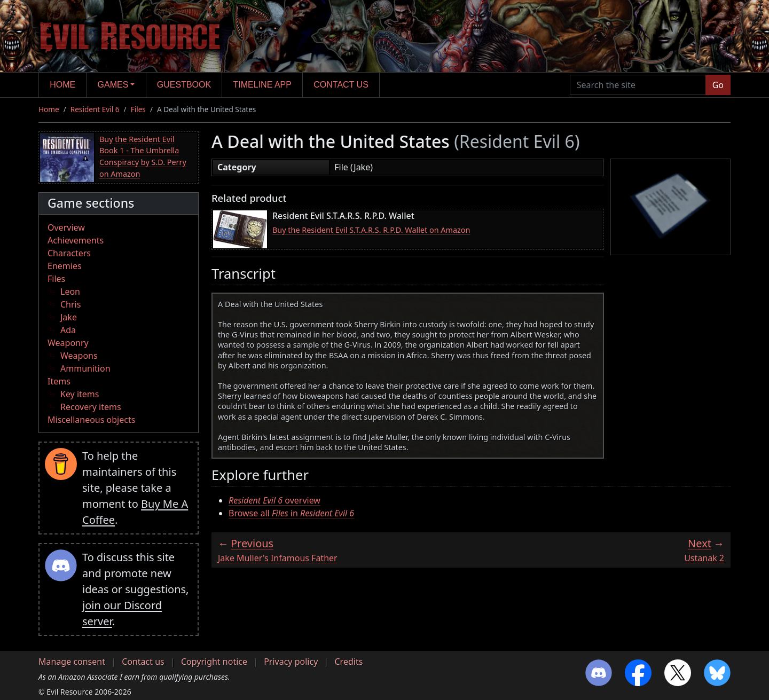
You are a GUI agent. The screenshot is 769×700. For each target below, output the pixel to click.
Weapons (79, 356)
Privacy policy (291, 662)
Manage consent (72, 662)
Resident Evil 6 (95, 109)
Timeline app (262, 85)
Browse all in (291, 513)
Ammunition (85, 368)
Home (62, 85)
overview (274, 500)
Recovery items (91, 407)
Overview (66, 227)
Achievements (76, 240)
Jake (69, 317)
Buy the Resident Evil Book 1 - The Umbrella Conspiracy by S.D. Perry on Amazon (143, 156)
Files (138, 109)
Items (59, 381)
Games (113, 85)
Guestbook (184, 85)
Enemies (65, 266)
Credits (348, 662)
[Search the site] (638, 85)
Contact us (341, 85)
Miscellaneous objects (91, 420)
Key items (80, 394)
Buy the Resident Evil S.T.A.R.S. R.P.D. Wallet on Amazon (371, 230)
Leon (70, 292)
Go (718, 85)
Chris (70, 304)
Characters (69, 253)
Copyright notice (214, 662)
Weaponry (68, 343)
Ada (68, 330)
